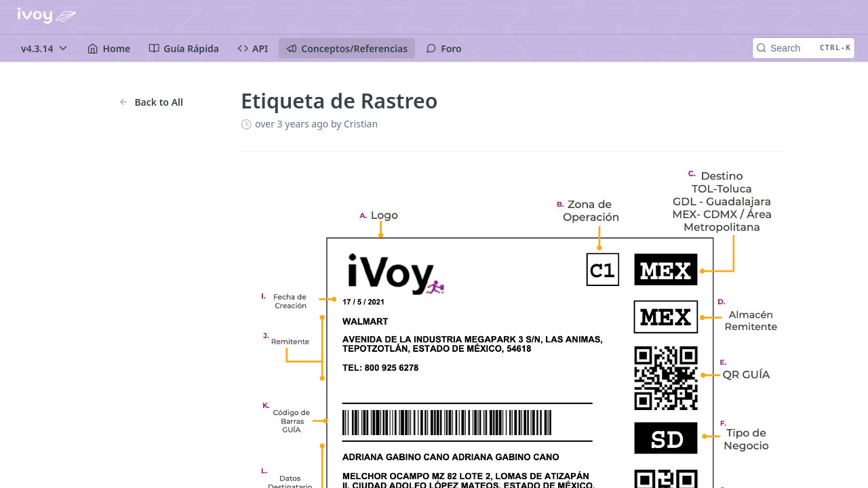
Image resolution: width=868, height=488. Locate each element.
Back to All (151, 102)
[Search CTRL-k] (804, 48)
